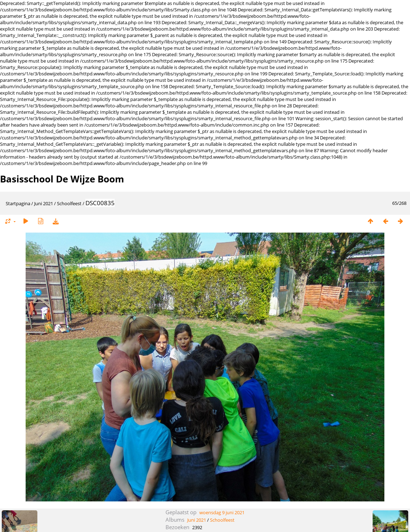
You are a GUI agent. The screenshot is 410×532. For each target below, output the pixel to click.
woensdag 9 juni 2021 (222, 512)
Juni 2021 (44, 203)
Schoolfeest (69, 203)
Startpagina (18, 203)
